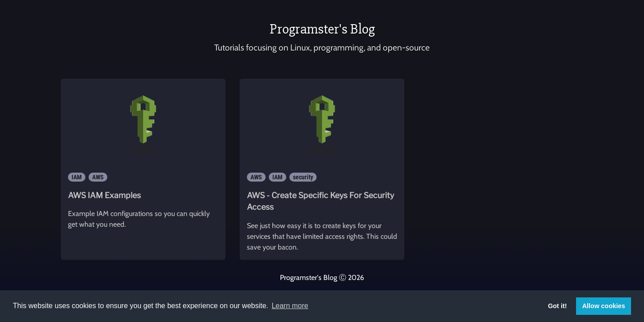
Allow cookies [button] (604, 306)
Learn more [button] (290, 306)
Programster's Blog (322, 29)
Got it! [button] (557, 306)
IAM (77, 177)
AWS (98, 177)
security (303, 177)
